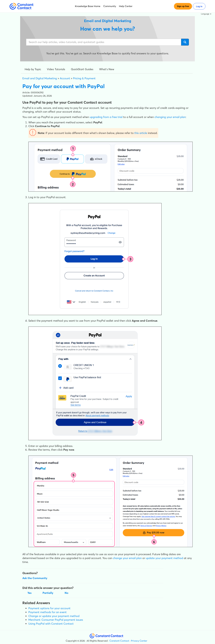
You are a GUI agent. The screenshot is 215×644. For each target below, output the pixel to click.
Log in (199, 6)
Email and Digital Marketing (40, 78)
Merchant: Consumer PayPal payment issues (56, 620)
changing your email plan (170, 117)
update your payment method (164, 558)
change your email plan (127, 558)
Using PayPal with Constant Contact (51, 624)
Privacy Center (139, 641)
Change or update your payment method (54, 616)
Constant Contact (119, 641)
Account (65, 78)
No (67, 593)
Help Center (126, 6)
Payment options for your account (49, 608)
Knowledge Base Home (88, 6)
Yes (29, 593)
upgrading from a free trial (106, 117)
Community (110, 6)
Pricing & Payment (84, 78)
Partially (48, 593)
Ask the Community (35, 578)
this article (141, 133)
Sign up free (183, 6)
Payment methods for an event (47, 612)
